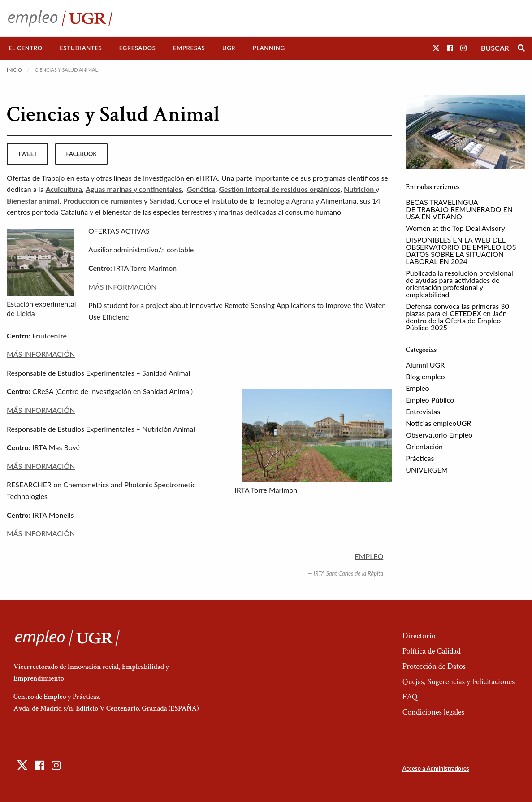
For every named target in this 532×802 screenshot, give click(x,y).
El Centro (26, 48)
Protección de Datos (434, 666)
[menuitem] (26, 48)
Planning (269, 48)
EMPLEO (369, 556)
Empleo (417, 388)
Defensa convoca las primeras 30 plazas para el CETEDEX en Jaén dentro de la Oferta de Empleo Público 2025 (457, 317)
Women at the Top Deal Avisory (455, 228)
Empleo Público (430, 400)
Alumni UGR (425, 365)
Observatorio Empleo (439, 435)
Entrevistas (423, 411)
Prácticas (420, 458)
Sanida (160, 201)
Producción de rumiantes (103, 201)
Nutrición (360, 189)
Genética (201, 189)
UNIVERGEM (427, 470)
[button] (436, 48)
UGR (229, 48)
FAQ (410, 697)
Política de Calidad (432, 651)
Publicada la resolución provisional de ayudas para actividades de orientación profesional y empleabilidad (459, 284)
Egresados (138, 48)
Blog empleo (425, 376)
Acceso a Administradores (436, 768)
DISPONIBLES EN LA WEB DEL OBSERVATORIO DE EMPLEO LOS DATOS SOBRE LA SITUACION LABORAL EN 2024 (461, 250)
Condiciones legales (433, 712)
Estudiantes (81, 48)
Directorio (419, 636)
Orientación (424, 446)
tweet (27, 154)
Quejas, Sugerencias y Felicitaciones (459, 682)
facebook (82, 154)
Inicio (14, 70)
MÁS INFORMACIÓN (123, 287)
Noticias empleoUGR (438, 423)
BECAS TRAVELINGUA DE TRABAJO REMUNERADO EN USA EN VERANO (459, 209)
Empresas (189, 48)
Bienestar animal (33, 201)
